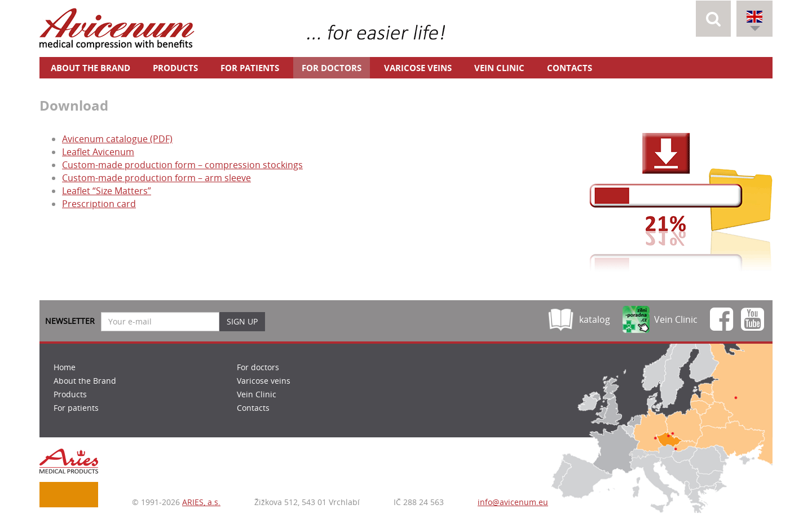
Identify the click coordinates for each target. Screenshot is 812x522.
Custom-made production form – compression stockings (182, 165)
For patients (250, 68)
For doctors (332, 68)
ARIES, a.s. (201, 502)
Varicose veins (418, 68)
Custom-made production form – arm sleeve (156, 178)
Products (175, 68)
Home (65, 367)
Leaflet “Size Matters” (107, 191)
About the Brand (91, 68)
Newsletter (70, 321)
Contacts (570, 68)
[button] (713, 19)
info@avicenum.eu (513, 502)
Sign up (242, 321)
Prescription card (99, 204)
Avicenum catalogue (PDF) (117, 139)
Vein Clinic (499, 68)
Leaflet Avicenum (98, 152)
